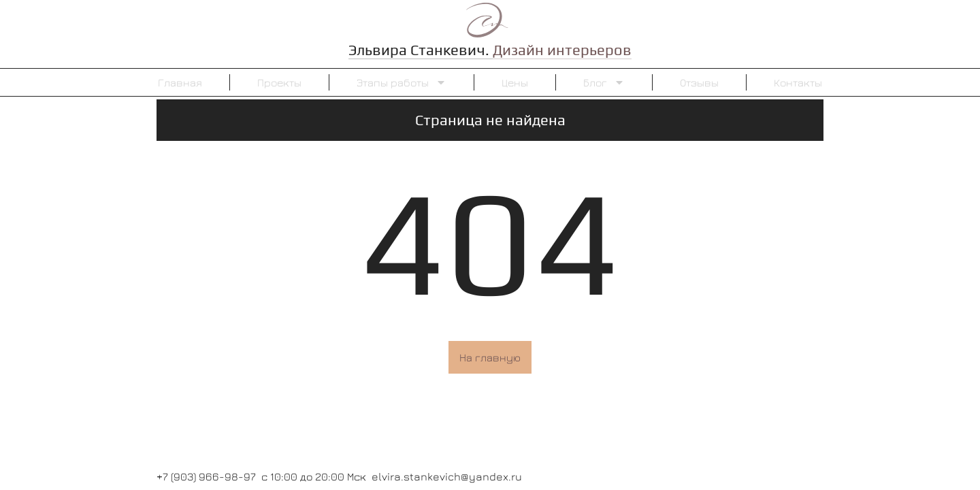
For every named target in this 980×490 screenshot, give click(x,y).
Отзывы (699, 82)
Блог (604, 82)
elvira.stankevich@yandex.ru (447, 476)
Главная (180, 82)
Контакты (798, 82)
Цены (515, 82)
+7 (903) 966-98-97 (206, 476)
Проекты (279, 82)
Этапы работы (402, 82)
